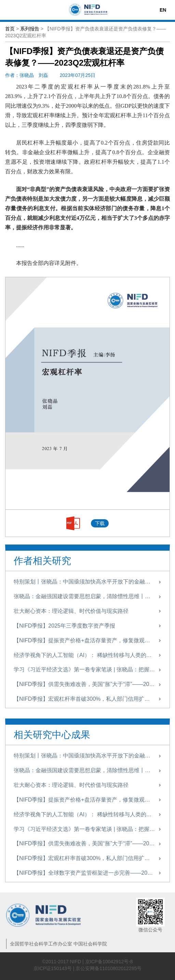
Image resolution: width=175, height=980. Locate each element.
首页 (10, 29)
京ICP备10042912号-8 (109, 962)
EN (163, 10)
